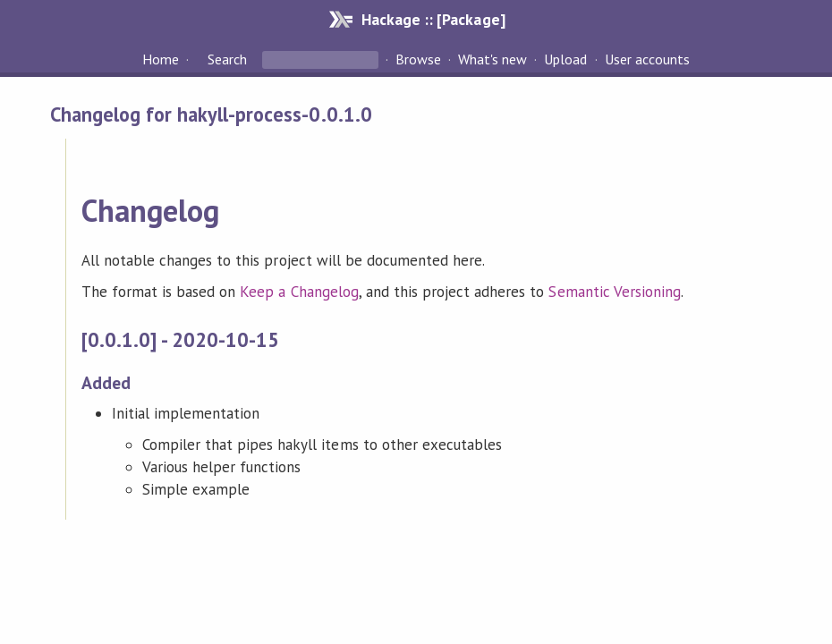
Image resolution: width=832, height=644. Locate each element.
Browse (418, 59)
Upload (565, 59)
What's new (492, 59)
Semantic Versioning (614, 292)
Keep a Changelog (299, 292)
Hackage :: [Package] (433, 19)
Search (227, 59)
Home (161, 59)
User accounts (647, 59)
